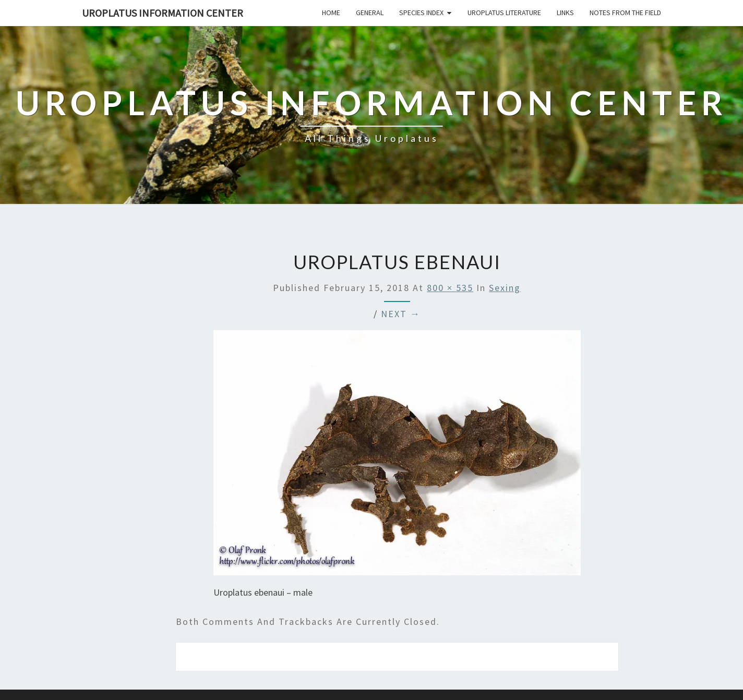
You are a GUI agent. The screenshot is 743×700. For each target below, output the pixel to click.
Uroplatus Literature (504, 13)
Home (331, 13)
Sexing (505, 288)
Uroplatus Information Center (163, 13)
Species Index (421, 13)
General (370, 13)
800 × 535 (450, 288)
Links (565, 13)
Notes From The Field (625, 13)
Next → (401, 314)
